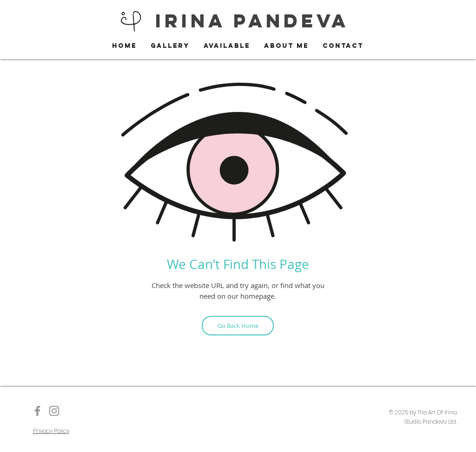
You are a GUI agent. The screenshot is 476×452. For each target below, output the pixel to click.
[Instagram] (54, 411)
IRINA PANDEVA (252, 21)
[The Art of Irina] (37, 411)
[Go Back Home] (238, 326)
